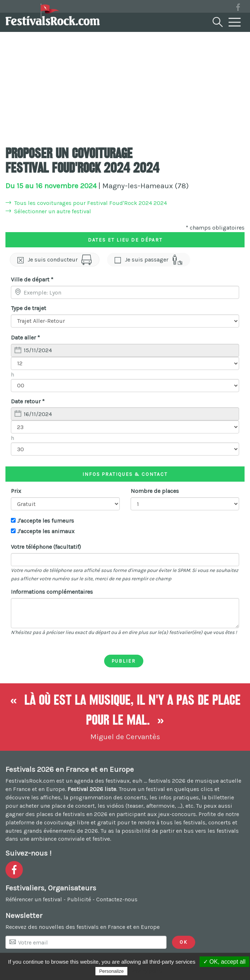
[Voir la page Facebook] (238, 9)
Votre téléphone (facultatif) (46, 547)
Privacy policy (147, 971)
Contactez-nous (117, 899)
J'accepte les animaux (46, 531)
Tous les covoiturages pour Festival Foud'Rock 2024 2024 (91, 203)
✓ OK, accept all (224, 962)
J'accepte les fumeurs (46, 521)
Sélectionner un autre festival (53, 211)
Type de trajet (28, 308)
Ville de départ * (32, 279)
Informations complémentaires (52, 592)
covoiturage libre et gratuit (80, 822)
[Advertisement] (125, 85)
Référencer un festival (34, 899)
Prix (16, 491)
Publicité (79, 899)
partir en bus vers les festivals (199, 831)
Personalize (111, 971)
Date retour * (28, 401)
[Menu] (235, 22)
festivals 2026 (167, 781)
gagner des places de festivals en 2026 (56, 814)
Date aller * (25, 337)
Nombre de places (155, 491)
